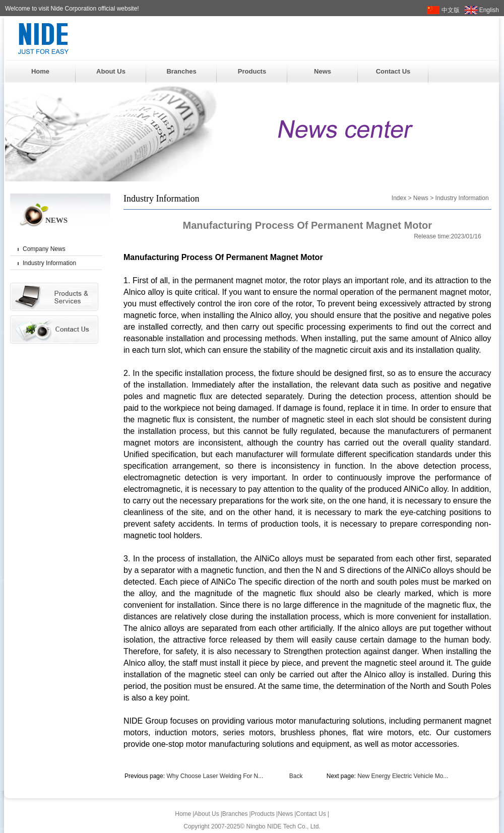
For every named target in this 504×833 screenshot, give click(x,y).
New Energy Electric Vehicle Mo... (403, 776)
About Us (111, 71)
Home (40, 71)
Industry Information (49, 263)
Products (252, 71)
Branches (181, 71)
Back (296, 776)
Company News (44, 249)
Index (399, 198)
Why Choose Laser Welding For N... (215, 776)
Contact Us (393, 71)
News (323, 71)
